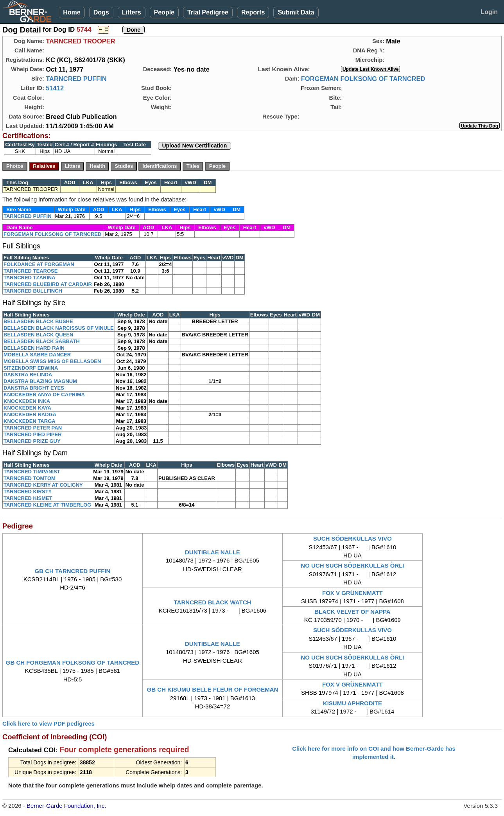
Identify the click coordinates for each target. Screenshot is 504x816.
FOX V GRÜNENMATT (352, 593)
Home (72, 12)
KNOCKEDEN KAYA (27, 408)
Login (489, 12)
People (164, 12)
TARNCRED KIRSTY (28, 492)
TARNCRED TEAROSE (30, 271)
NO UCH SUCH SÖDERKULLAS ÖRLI (352, 565)
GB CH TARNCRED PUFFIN (73, 571)
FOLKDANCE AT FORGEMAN (39, 264)
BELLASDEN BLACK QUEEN (38, 335)
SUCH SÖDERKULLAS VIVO (352, 538)
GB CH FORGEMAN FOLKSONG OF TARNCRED (73, 662)
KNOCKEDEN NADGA (30, 414)
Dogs (101, 12)
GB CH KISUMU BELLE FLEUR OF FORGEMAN (213, 689)
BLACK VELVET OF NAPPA (352, 612)
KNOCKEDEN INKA (27, 401)
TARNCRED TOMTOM (30, 478)
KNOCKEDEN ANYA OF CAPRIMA (44, 395)
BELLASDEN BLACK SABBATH (42, 341)
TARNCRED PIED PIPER (33, 434)
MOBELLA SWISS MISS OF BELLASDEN (52, 361)
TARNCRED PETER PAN (33, 428)
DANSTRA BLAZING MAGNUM (40, 381)
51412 (55, 88)
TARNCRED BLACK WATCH (213, 602)
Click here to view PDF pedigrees (48, 723)
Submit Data (296, 12)
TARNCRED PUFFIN (76, 79)
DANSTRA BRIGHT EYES (34, 388)
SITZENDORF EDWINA (31, 368)
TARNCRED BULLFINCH (33, 291)
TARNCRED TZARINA (30, 278)
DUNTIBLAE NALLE (213, 552)
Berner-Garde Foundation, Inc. (66, 806)
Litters (132, 12)
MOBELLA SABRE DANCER (37, 355)
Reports (253, 12)
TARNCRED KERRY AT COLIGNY (43, 485)
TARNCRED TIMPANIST (32, 472)
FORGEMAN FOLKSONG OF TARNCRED (363, 79)
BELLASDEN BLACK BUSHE (38, 321)
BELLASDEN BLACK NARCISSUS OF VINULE (59, 328)
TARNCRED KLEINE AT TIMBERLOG (47, 505)
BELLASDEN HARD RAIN (34, 348)
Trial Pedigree (208, 12)
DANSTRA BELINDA (28, 375)
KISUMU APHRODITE (352, 703)
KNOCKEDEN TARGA (30, 421)
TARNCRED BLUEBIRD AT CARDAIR (48, 284)
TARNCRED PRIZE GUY (32, 441)
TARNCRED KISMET (28, 498)
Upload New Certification (195, 146)
